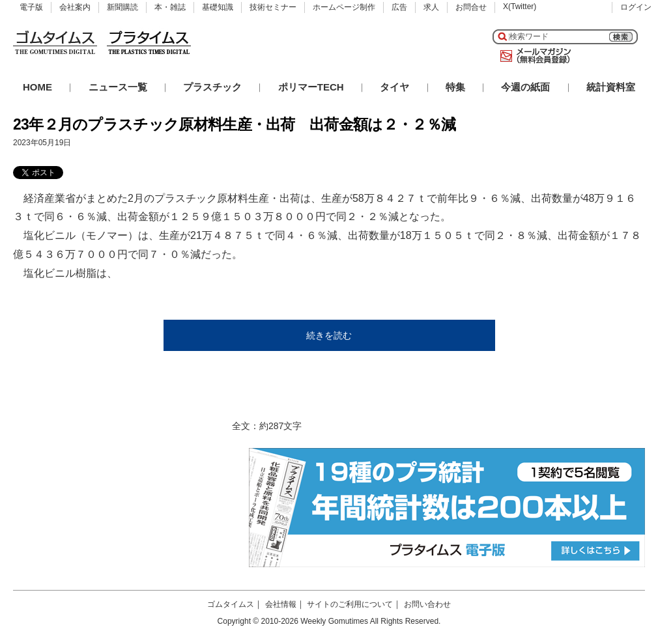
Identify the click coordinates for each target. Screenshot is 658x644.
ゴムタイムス (231, 604)
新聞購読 (122, 7)
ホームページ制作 (344, 7)
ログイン (636, 7)
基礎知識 (218, 7)
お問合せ (471, 7)
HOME (37, 87)
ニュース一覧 (118, 87)
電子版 (31, 7)
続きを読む (329, 335)
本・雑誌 (170, 7)
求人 (431, 7)
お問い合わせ (427, 604)
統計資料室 (611, 87)
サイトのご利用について (350, 604)
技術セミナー (273, 7)
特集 (455, 87)
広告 (399, 7)
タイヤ (394, 87)
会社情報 (281, 604)
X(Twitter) (520, 7)
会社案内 (75, 7)
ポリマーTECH (311, 87)
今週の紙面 (525, 87)
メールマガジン (533, 56)
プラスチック (212, 87)
